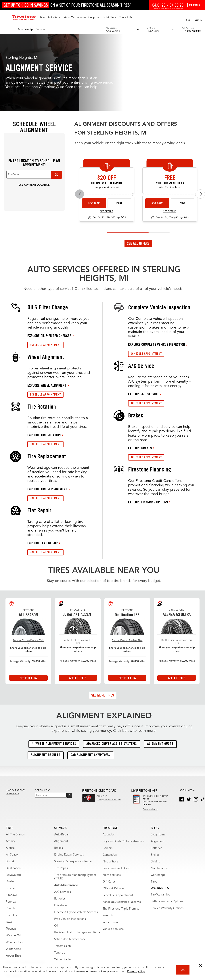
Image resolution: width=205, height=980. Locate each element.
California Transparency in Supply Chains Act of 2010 (132, 951)
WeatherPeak (14, 870)
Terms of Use (26, 951)
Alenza (10, 775)
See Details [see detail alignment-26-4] (107, 139)
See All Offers (138, 171)
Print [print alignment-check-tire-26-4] (183, 130)
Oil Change (158, 802)
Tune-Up (60, 880)
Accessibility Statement (90, 951)
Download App (150, 737)
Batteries (60, 826)
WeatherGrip (14, 863)
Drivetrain (61, 833)
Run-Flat (11, 836)
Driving (156, 789)
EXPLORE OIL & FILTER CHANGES (49, 263)
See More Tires (103, 622)
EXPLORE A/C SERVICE (143, 321)
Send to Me (94, 130)
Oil (56, 853)
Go (57, 102)
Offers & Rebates (114, 816)
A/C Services (63, 819)
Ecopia (10, 816)
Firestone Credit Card (116, 795)
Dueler (10, 809)
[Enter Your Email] (51, 722)
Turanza (11, 856)
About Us (109, 762)
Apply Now (102, 723)
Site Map (10, 951)
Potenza (11, 829)
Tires (154, 809)
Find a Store (110, 789)
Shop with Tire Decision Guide (26, 890)
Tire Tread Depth (17, 930)
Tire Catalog (14, 903)
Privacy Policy (66, 951)
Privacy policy (136, 972)
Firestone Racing (17, 917)
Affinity (10, 768)
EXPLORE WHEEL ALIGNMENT (47, 312)
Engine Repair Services (69, 782)
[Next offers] (200, 121)
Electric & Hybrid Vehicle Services (76, 839)
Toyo (9, 849)
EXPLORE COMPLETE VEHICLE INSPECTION (157, 272)
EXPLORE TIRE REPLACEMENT (47, 416)
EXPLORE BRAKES (140, 375)
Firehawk (12, 822)
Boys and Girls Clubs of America (123, 768)
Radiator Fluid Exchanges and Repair (78, 860)
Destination (13, 795)
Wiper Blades (63, 887)
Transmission (63, 873)
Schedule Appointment (118, 822)
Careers (108, 775)
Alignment (61, 768)
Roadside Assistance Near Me (122, 829)
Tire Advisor (14, 896)
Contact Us (110, 782)
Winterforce (13, 876)
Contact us (13, 721)
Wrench (108, 843)
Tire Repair (61, 795)
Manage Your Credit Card (109, 727)
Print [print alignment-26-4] (119, 130)
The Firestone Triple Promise (121, 836)
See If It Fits (28, 605)
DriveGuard (13, 802)
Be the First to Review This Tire (28, 569)
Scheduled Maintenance (70, 866)
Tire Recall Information (20, 923)
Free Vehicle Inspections (70, 846)
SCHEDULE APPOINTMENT (45, 272)
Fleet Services (112, 802)
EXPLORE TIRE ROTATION (44, 362)
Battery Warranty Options (167, 829)
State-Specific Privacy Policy (177, 951)
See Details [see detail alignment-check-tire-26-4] (170, 139)
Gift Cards (109, 809)
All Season (13, 782)
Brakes (59, 775)
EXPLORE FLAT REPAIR (43, 470)
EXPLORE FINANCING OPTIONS (148, 429)
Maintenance (159, 795)
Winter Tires (14, 937)
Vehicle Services (113, 856)
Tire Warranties (15, 910)
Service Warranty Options (167, 835)
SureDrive (12, 843)
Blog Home (158, 762)
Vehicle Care (111, 849)
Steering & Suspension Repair (73, 789)
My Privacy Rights (46, 951)
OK (183, 970)
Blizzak (10, 789)
